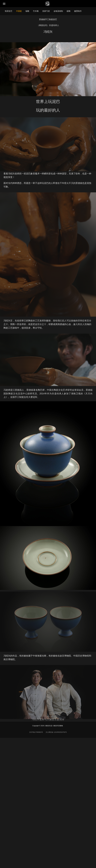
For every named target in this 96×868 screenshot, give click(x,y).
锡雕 (27, 11)
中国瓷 (19, 11)
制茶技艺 (9, 11)
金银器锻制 (58, 11)
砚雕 (68, 11)
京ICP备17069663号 (36, 732)
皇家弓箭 (46, 11)
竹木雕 (36, 11)
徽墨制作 (78, 11)
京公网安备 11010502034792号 (56, 732)
